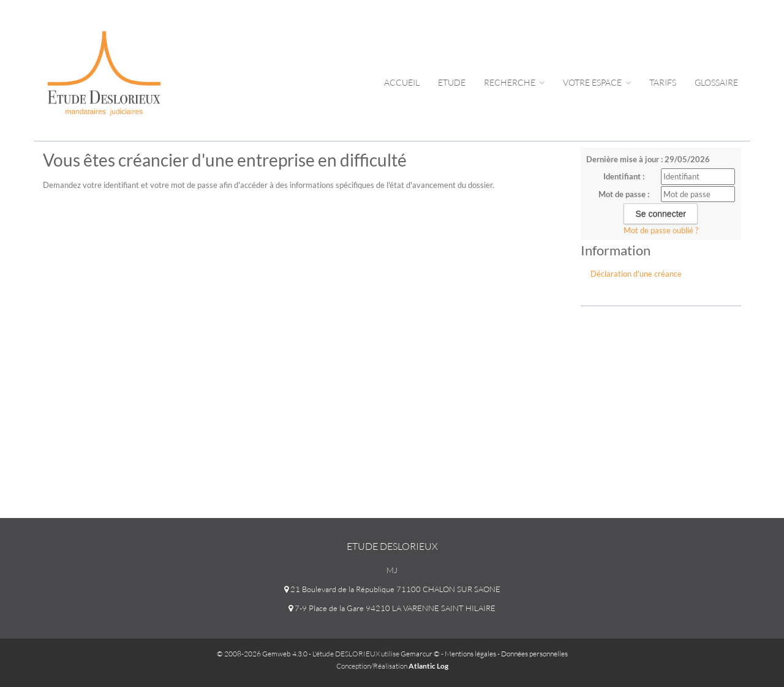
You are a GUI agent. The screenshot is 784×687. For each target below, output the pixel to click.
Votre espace (597, 82)
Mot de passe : (624, 194)
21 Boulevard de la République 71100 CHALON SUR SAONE (392, 589)
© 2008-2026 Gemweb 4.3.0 (262, 654)
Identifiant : (624, 176)
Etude (452, 82)
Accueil (402, 82)
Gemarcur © (420, 654)
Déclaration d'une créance (636, 274)
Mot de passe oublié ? (661, 230)
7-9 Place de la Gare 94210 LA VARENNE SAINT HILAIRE (392, 608)
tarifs (663, 82)
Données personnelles (534, 654)
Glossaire (716, 82)
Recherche (514, 82)
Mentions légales (470, 654)
